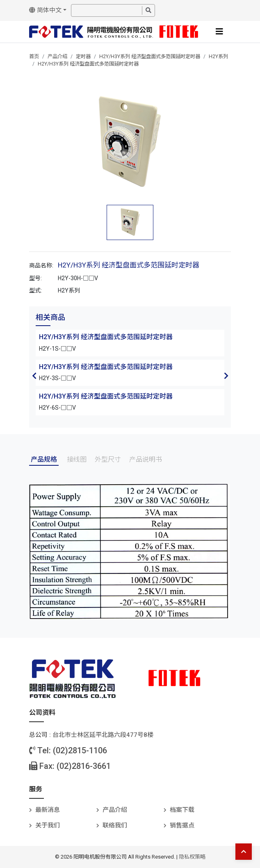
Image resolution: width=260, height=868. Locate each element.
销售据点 (182, 825)
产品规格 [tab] (44, 459)
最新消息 (48, 810)
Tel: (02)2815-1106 (68, 750)
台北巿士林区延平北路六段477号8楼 (103, 735)
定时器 (83, 57)
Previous (34, 376)
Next (226, 376)
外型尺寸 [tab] (108, 459)
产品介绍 (57, 57)
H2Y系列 (218, 57)
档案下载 (182, 810)
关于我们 (48, 825)
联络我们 (115, 825)
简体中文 (45, 10)
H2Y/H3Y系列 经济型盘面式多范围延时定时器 (150, 57)
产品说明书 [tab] (146, 459)
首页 (34, 57)
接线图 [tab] (77, 459)
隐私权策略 (192, 857)
